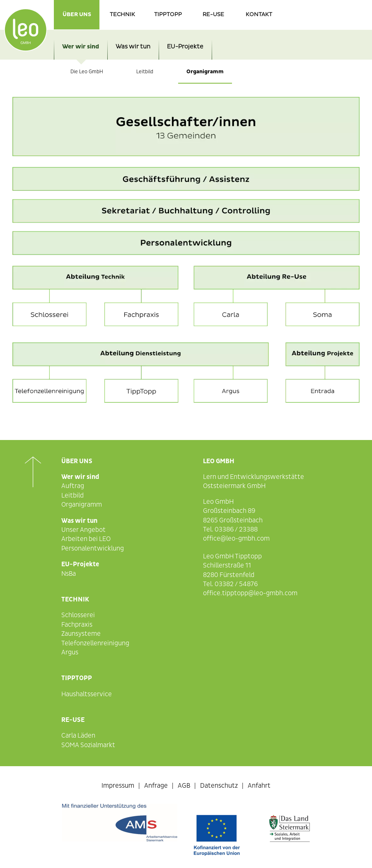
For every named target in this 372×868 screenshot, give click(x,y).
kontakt (259, 14)
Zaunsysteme (81, 634)
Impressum (118, 786)
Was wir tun (133, 47)
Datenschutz (219, 786)
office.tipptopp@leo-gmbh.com (250, 593)
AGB (184, 786)
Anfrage (156, 786)
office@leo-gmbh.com (236, 539)
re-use (213, 14)
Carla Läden (78, 736)
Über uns (77, 14)
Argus (70, 652)
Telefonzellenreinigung (95, 643)
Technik (75, 599)
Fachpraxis (77, 625)
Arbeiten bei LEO (86, 539)
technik (122, 14)
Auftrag (73, 486)
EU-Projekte (185, 47)
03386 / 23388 (236, 529)
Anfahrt (259, 786)
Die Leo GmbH (87, 72)
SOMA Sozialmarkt (88, 745)
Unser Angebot (83, 530)
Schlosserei (78, 615)
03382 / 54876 (236, 584)
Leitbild (145, 72)
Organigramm (205, 72)
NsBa (69, 574)
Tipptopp (168, 14)
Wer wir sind (81, 47)
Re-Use (73, 720)
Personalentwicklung (93, 548)
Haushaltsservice (87, 694)
